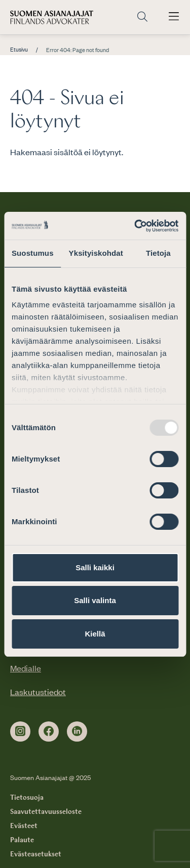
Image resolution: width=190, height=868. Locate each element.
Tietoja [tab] (158, 253)
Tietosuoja (27, 798)
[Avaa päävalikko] (174, 17)
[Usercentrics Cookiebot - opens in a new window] (135, 226)
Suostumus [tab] (33, 253)
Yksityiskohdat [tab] (96, 253)
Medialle (26, 668)
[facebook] (49, 732)
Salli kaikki (95, 567)
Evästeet (24, 826)
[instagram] (20, 732)
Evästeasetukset (36, 854)
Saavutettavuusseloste (46, 812)
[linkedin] (77, 732)
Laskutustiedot (38, 692)
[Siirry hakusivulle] (142, 17)
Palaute (22, 840)
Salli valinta (95, 600)
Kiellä (95, 634)
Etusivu (19, 50)
